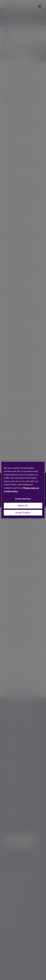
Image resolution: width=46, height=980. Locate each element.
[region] (23, 490)
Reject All (23, 506)
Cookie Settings (23, 499)
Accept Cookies (23, 513)
